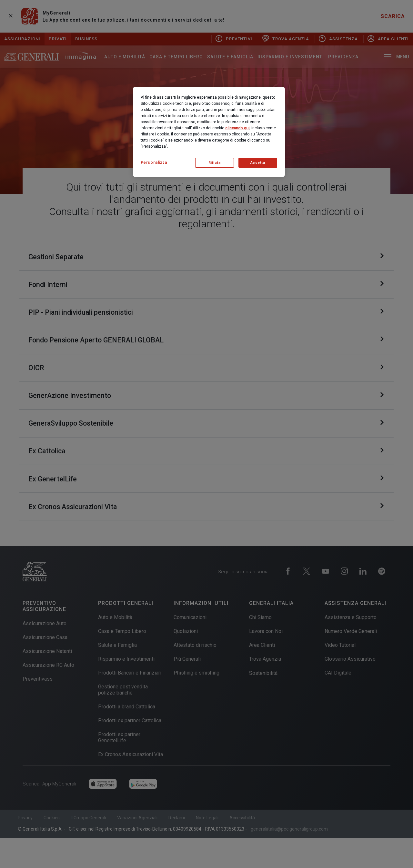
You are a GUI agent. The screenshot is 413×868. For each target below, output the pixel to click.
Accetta (258, 163)
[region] (209, 132)
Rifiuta (215, 163)
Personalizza (154, 163)
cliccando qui (237, 128)
